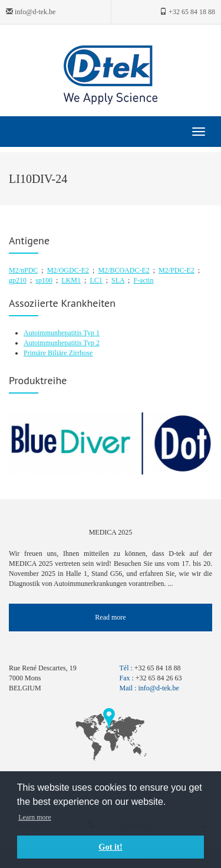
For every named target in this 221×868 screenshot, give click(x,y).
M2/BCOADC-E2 (123, 270)
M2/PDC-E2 (177, 270)
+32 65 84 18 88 (187, 12)
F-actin (143, 280)
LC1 (96, 280)
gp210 (18, 280)
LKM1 (71, 280)
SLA (118, 280)
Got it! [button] (110, 847)
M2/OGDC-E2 (68, 270)
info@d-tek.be (31, 12)
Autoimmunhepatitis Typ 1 (62, 333)
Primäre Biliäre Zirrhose (58, 353)
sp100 (44, 280)
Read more (110, 617)
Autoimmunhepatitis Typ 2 (62, 343)
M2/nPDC (23, 270)
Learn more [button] (35, 817)
